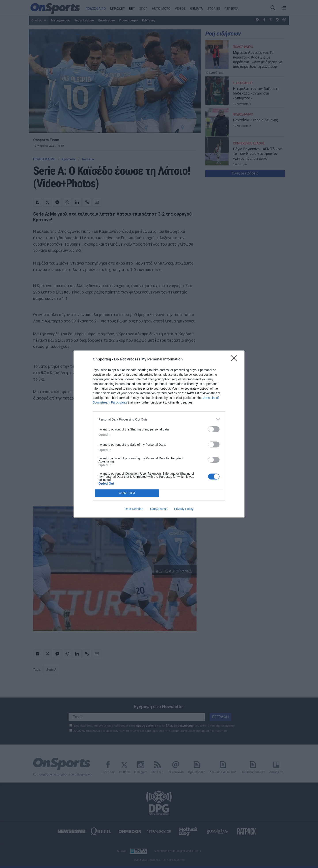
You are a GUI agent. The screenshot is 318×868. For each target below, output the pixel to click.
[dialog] (159, 434)
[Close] (235, 360)
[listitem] (159, 420)
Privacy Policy (184, 509)
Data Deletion (134, 509)
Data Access (159, 509)
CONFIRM (127, 493)
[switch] (214, 429)
